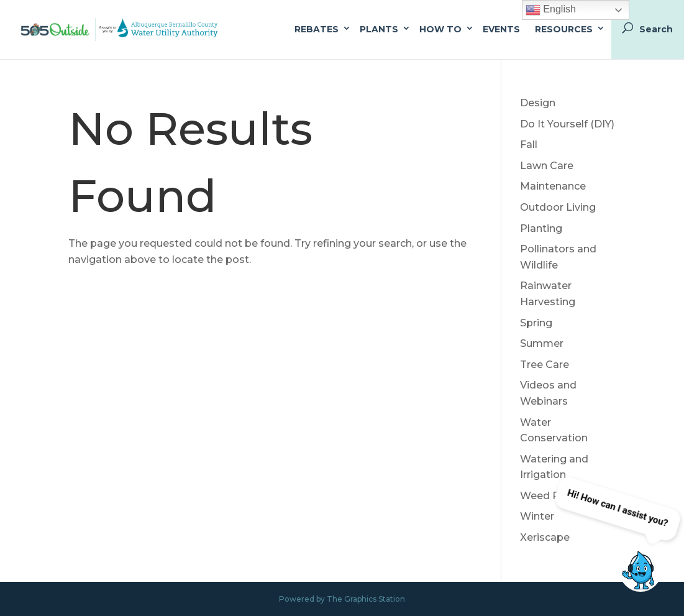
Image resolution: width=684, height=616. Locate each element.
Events (501, 29)
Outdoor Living (558, 207)
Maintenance (553, 186)
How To (440, 29)
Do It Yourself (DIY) (567, 124)
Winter (537, 516)
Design (538, 103)
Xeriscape (545, 537)
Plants (379, 29)
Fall (529, 145)
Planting (541, 228)
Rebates (317, 29)
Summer (542, 343)
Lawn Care (547, 166)
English (551, 10)
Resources (564, 29)
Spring (536, 323)
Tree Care (545, 365)
